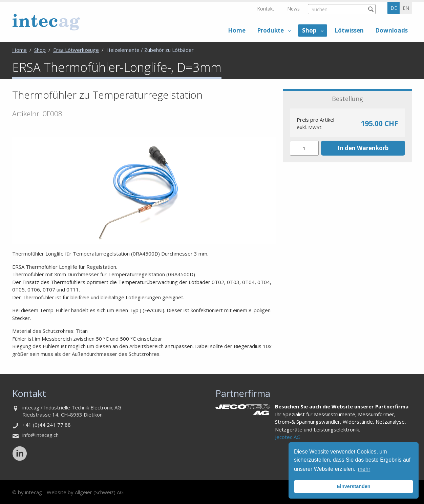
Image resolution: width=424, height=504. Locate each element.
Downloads (391, 30)
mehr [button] (364, 469)
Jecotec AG (288, 437)
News (293, 9)
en (406, 8)
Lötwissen (349, 30)
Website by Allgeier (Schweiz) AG (85, 492)
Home (237, 30)
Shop (309, 30)
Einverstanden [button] (353, 486)
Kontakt (266, 9)
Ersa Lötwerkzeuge (76, 50)
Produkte (270, 30)
